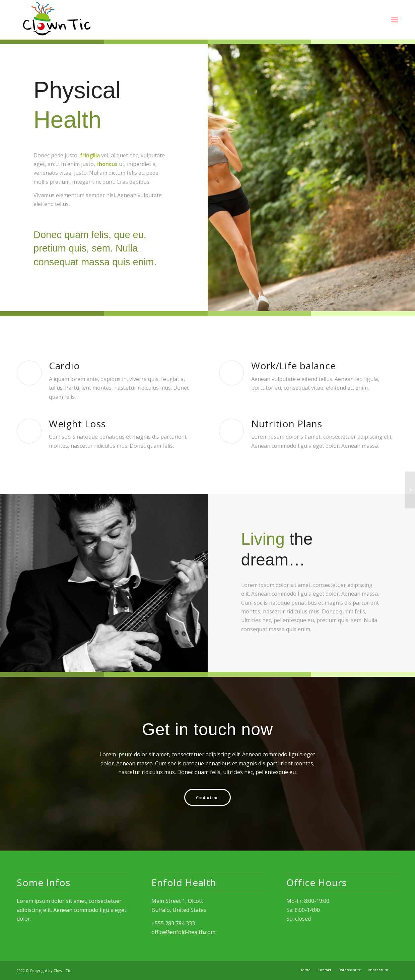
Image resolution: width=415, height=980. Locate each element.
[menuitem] (305, 970)
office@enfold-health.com (183, 932)
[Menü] (395, 20)
